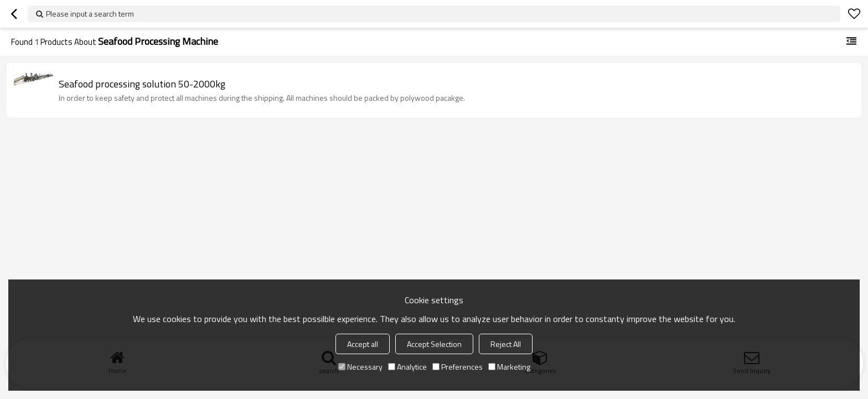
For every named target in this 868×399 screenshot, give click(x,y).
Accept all (363, 344)
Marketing (509, 367)
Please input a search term (90, 14)
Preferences (458, 367)
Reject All (506, 344)
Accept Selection (434, 344)
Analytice (407, 367)
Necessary (360, 367)
